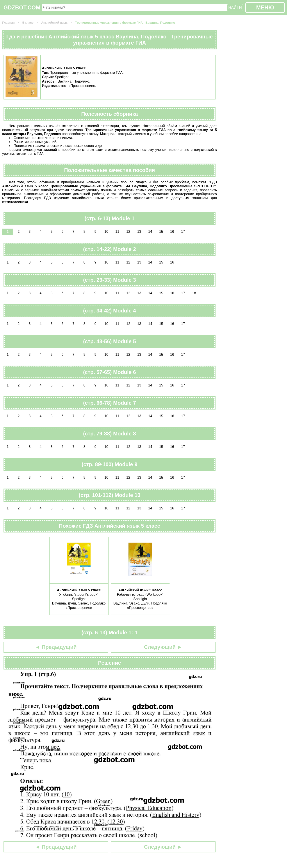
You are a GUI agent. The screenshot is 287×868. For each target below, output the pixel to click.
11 (117, 232)
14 (150, 232)
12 (128, 232)
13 (139, 232)
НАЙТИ (235, 7)
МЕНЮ (265, 7)
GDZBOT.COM (22, 7)
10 (106, 232)
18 (194, 293)
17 (183, 232)
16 (172, 232)
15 (161, 232)
